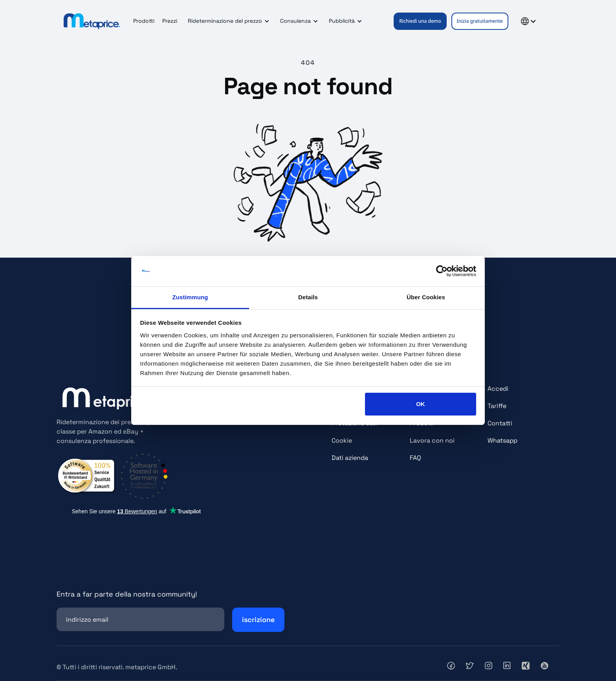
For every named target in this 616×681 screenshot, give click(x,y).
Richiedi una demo (420, 21)
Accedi (498, 389)
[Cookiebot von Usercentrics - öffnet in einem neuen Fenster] (442, 271)
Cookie (342, 440)
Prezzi (170, 21)
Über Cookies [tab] (426, 297)
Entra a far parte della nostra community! (127, 594)
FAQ (415, 458)
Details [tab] (308, 297)
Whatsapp (502, 440)
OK (421, 404)
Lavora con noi (432, 440)
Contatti (500, 423)
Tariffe (497, 406)
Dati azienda (350, 458)
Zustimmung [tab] (190, 297)
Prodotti (144, 21)
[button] (227, 21)
